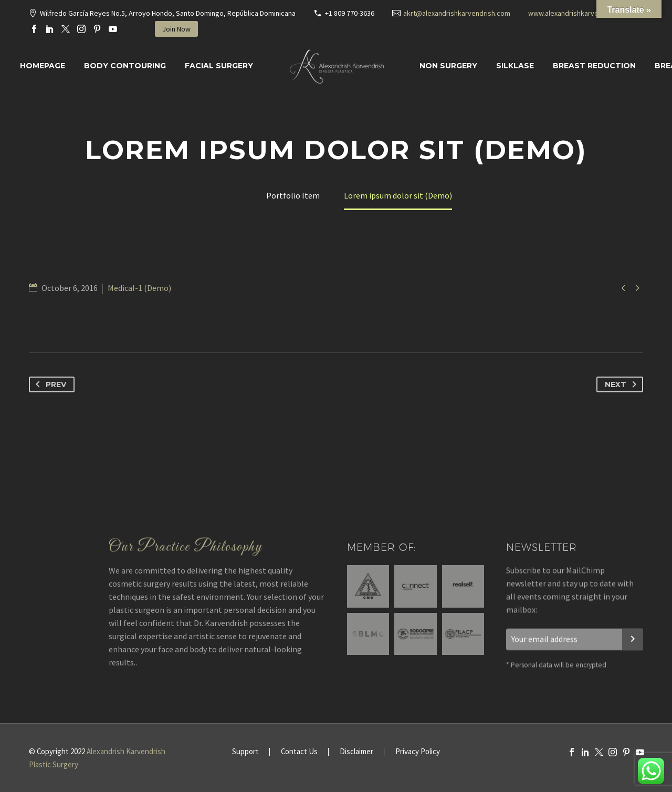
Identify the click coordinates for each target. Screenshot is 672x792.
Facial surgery (219, 66)
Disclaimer (356, 752)
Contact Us (299, 752)
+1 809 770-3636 (350, 13)
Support (245, 752)
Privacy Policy (418, 752)
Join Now (176, 29)
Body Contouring (125, 66)
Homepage (43, 66)
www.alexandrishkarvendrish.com (581, 13)
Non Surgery (448, 66)
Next (623, 384)
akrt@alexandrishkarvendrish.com (457, 13)
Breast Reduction (594, 66)
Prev (49, 384)
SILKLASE (515, 66)
